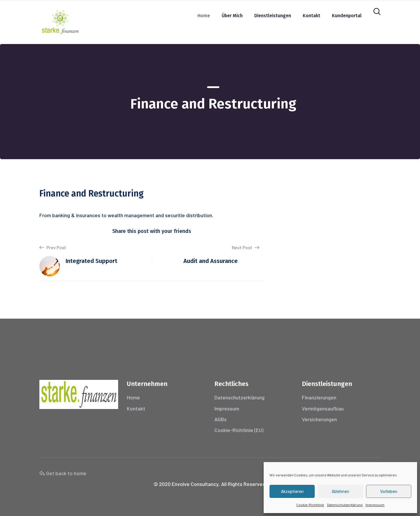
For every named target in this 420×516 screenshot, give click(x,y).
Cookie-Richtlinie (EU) (239, 430)
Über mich (232, 16)
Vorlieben (389, 491)
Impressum (375, 505)
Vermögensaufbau (323, 408)
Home (204, 16)
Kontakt (311, 16)
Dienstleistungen (273, 16)
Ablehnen (340, 491)
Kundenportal (347, 16)
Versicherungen (319, 419)
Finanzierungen (319, 397)
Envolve (181, 484)
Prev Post (53, 248)
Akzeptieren (292, 491)
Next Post (246, 247)
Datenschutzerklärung (345, 505)
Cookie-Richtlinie (310, 505)
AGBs (220, 419)
